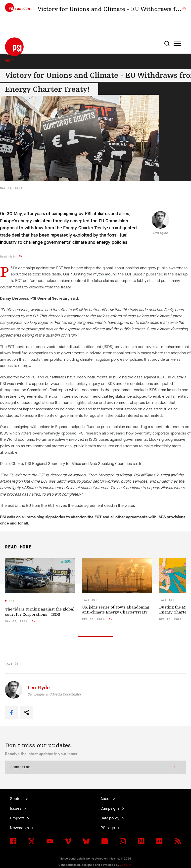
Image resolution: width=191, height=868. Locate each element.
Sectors (17, 799)
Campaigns (111, 808)
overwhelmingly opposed (54, 433)
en (20, 256)
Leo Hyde (160, 233)
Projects (18, 818)
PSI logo (108, 828)
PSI (11, 601)
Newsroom (20, 828)
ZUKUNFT (126, 865)
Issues (16, 808)
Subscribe (93, 768)
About (106, 799)
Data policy (110, 818)
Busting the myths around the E (100, 274)
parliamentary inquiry (82, 384)
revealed (118, 433)
